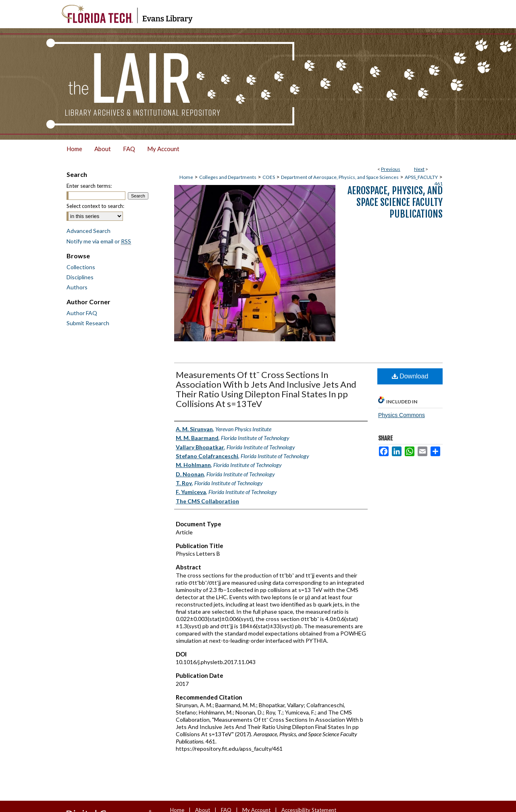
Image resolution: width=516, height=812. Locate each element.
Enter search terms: (89, 186)
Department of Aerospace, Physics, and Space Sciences (340, 177)
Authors (77, 287)
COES (269, 177)
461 (438, 184)
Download (410, 376)
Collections (81, 267)
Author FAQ (82, 313)
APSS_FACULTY (421, 177)
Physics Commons (402, 415)
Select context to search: (95, 206)
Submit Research (88, 323)
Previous (391, 169)
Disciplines (80, 277)
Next (419, 169)
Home (186, 177)
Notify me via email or (99, 241)
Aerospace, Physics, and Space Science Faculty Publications (395, 202)
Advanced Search (88, 231)
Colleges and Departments (228, 177)
